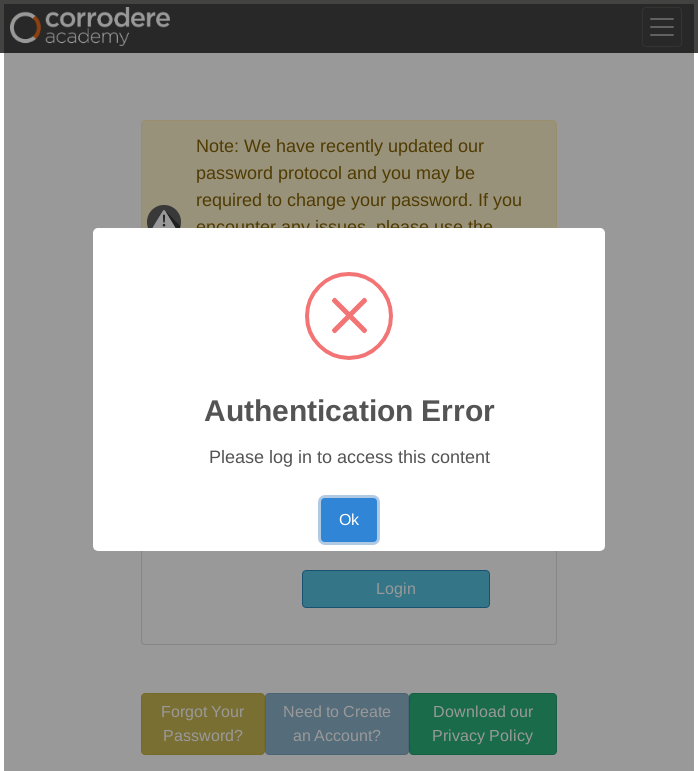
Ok (349, 519)
